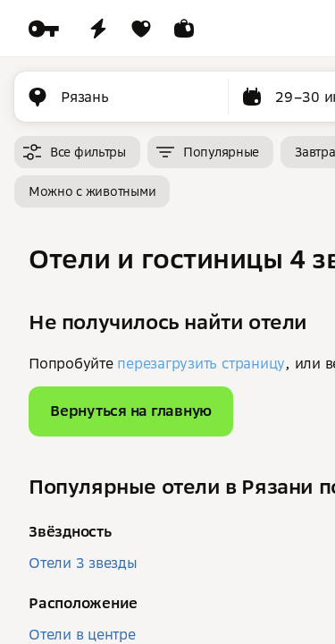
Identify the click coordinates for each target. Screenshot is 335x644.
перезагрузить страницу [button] (201, 363)
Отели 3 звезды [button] (83, 563)
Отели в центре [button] (82, 634)
